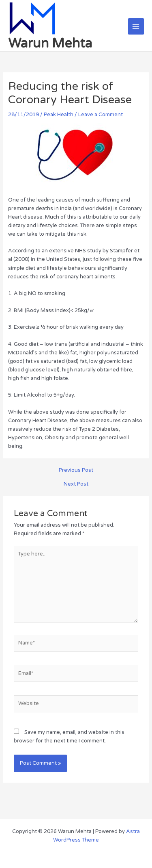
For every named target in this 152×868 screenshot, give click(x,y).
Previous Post (76, 470)
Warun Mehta (50, 43)
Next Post (76, 484)
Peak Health (59, 115)
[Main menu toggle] (136, 26)
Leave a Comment (101, 115)
